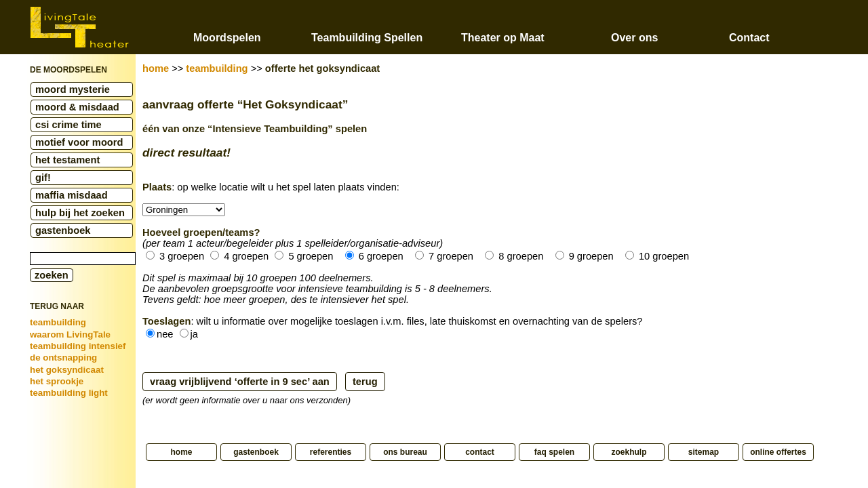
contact (480, 452)
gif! (43, 178)
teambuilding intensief (78, 346)
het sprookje (57, 381)
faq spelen (554, 452)
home (156, 68)
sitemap (704, 452)
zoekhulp (629, 452)
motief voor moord (79, 142)
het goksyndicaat (67, 370)
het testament (67, 160)
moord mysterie (73, 89)
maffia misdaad (72, 195)
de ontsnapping (63, 358)
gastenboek (63, 230)
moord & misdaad (77, 107)
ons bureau (405, 452)
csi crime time (68, 125)
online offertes (778, 452)
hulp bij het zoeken (80, 213)
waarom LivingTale (70, 334)
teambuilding (58, 322)
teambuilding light (69, 393)
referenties (331, 452)
